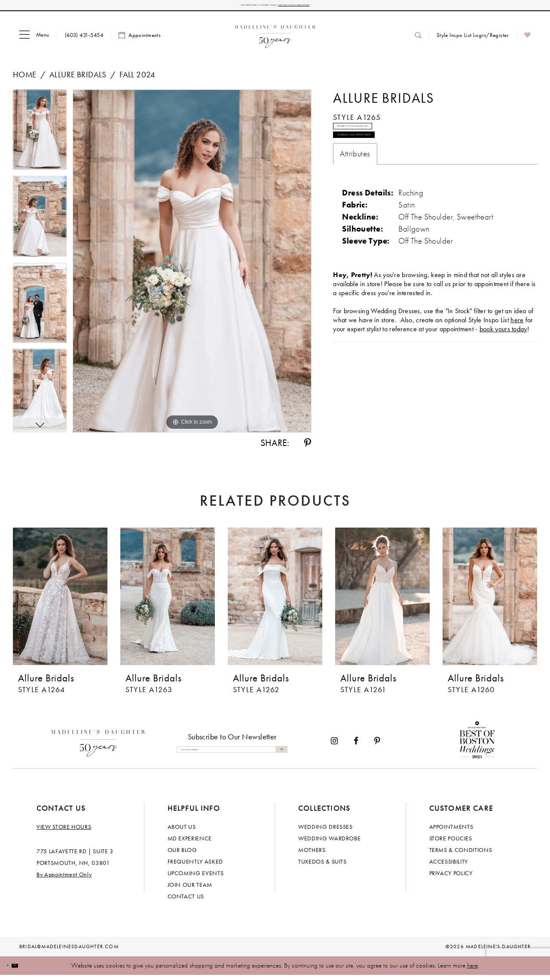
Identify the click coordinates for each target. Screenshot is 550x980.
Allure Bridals (78, 79)
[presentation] (60, 601)
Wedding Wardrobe (329, 843)
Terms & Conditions (461, 855)
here (472, 971)
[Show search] (418, 40)
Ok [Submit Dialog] (32, 970)
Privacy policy (451, 878)
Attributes (355, 188)
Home (25, 79)
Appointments (451, 832)
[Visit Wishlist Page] (527, 40)
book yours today (503, 364)
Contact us (186, 901)
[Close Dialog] (13, 970)
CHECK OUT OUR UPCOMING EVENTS (335, 8)
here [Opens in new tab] (517, 355)
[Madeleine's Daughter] (98, 746)
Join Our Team (190, 890)
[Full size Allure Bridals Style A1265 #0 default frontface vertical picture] (192, 266)
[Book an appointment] (140, 40)
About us (182, 832)
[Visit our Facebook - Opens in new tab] (356, 746)
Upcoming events (196, 878)
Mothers (312, 855)
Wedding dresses (325, 832)
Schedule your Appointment (393, 164)
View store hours (64, 832)
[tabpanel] (40, 137)
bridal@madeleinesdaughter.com (69, 952)
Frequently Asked (195, 867)
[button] (34, 40)
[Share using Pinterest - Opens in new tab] (308, 448)
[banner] (275, 40)
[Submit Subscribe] (278, 754)
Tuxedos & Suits (322, 867)
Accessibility (449, 867)
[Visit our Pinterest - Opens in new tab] (377, 746)
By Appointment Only (64, 879)
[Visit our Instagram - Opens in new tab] (334, 746)
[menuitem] (34, 40)
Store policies (451, 843)
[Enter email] (232, 754)
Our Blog (182, 855)
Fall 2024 (137, 79)
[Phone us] (84, 40)
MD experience (190, 843)
